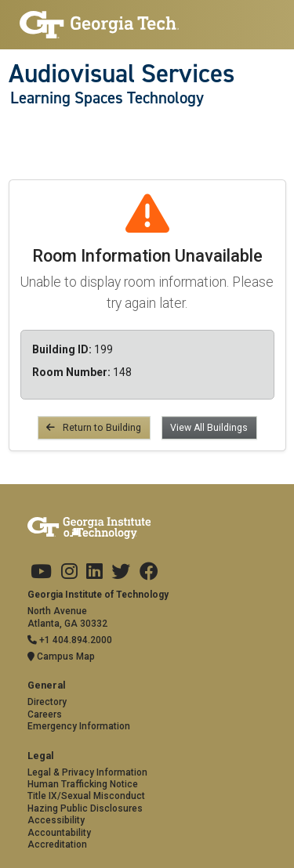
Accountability (59, 833)
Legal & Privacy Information (87, 772)
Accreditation (57, 844)
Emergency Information (79, 726)
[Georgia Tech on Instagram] (69, 572)
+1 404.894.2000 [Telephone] (70, 640)
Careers (45, 714)
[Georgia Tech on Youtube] (41, 572)
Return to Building (94, 428)
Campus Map (61, 656)
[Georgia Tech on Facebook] (149, 572)
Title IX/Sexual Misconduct (86, 796)
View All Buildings (209, 428)
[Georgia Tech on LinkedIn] (94, 572)
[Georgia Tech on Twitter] (121, 572)
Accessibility (56, 820)
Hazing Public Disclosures (85, 808)
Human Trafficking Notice (83, 784)
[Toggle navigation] (17, 130)
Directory (47, 702)
